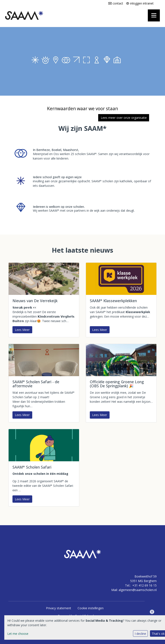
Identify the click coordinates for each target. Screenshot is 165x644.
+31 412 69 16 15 (144, 585)
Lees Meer (22, 330)
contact (118, 3)
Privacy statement (59, 608)
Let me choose (18, 634)
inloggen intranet (142, 3)
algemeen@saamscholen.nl (138, 590)
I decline (140, 634)
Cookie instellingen (91, 608)
